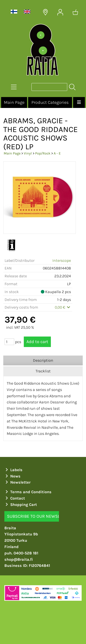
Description (43, 360)
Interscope (62, 260)
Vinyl (28, 153)
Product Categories (50, 102)
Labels (14, 470)
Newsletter (18, 482)
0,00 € (63, 307)
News (13, 476)
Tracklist (43, 371)
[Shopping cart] (75, 12)
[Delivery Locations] (45, 12)
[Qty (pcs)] (9, 342)
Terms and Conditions (28, 492)
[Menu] (79, 102)
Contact (15, 498)
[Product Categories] (14, 87)
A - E (57, 153)
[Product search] (49, 87)
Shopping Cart (21, 505)
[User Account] (60, 12)
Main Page (14, 102)
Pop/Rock (43, 153)
